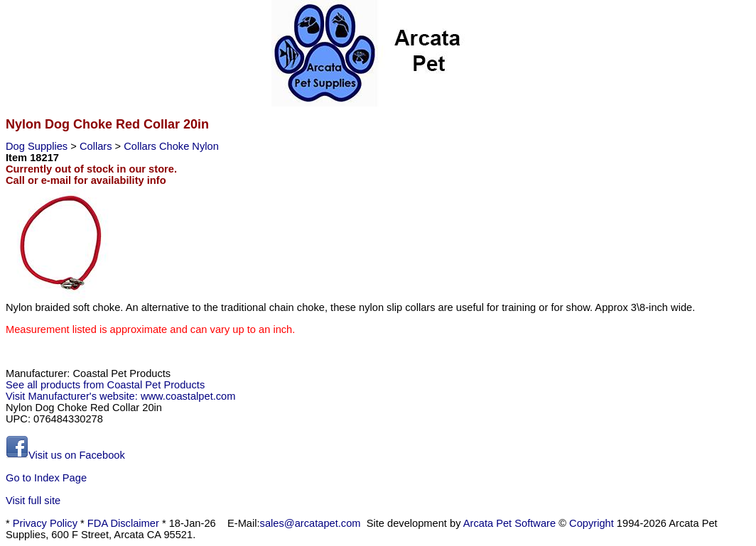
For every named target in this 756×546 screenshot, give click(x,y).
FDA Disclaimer (123, 523)
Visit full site (33, 501)
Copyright (592, 523)
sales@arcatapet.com (310, 523)
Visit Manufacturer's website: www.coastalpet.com (120, 396)
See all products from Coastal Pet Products (105, 385)
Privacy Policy (45, 523)
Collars (97, 146)
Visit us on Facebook (65, 455)
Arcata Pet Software (509, 523)
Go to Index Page (46, 478)
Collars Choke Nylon (171, 146)
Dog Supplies (38, 146)
